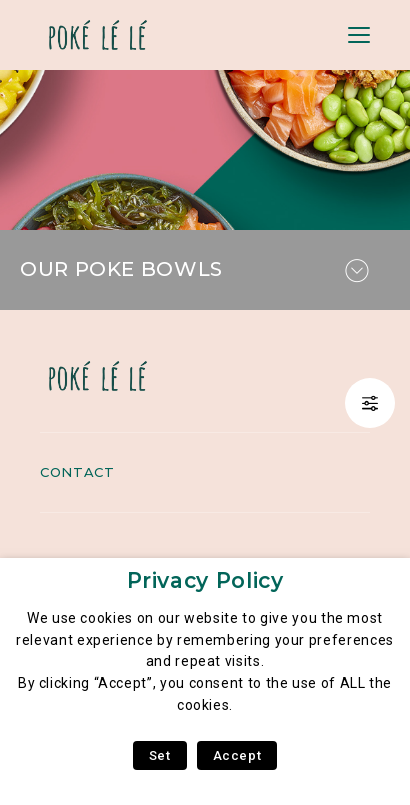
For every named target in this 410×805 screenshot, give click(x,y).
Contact (77, 472)
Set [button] (160, 755)
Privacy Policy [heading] (205, 580)
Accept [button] (237, 755)
